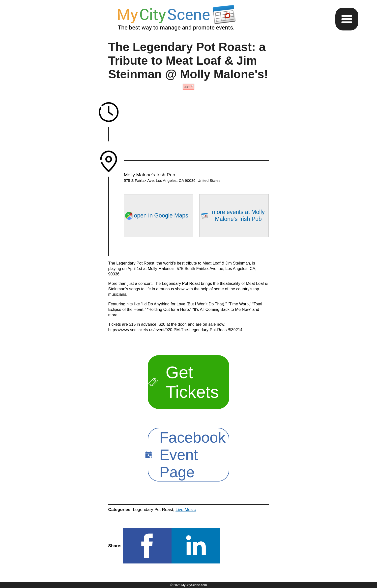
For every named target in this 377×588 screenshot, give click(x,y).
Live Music (186, 509)
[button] (347, 19)
